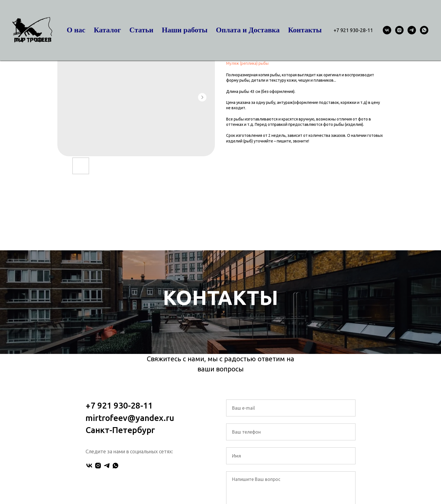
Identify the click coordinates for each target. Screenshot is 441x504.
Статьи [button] (141, 30)
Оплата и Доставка (248, 30)
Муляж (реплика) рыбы (247, 63)
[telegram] (412, 30)
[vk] (387, 30)
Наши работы (185, 30)
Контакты (305, 30)
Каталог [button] (107, 30)
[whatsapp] (424, 30)
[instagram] (399, 30)
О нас (76, 30)
